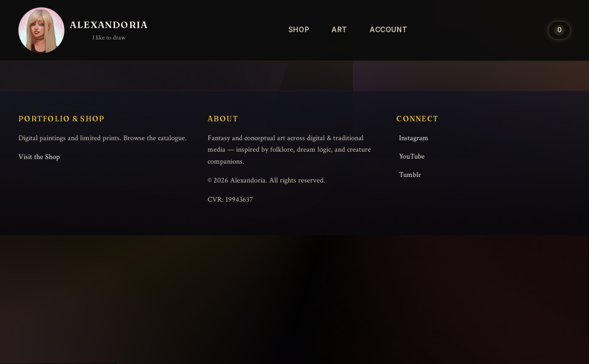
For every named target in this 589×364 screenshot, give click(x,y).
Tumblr (410, 175)
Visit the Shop (39, 157)
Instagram (414, 138)
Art (339, 30)
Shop (299, 30)
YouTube (412, 156)
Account (388, 30)
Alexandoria (109, 25)
